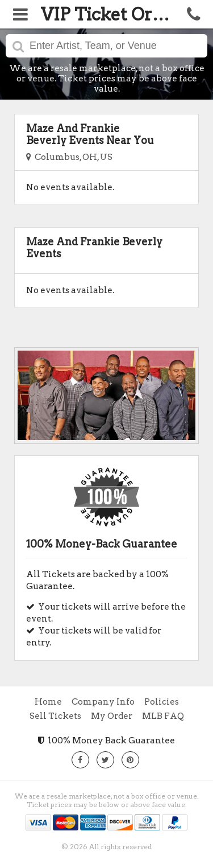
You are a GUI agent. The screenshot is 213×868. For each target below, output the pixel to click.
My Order (112, 716)
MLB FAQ (163, 716)
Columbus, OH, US (69, 157)
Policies (162, 702)
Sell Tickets (55, 716)
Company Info (103, 702)
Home (48, 702)
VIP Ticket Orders (114, 14)
